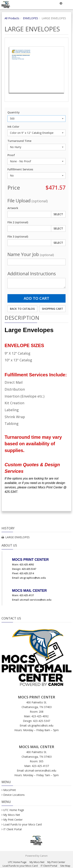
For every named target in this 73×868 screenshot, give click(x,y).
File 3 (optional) (18, 236)
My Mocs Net (12, 815)
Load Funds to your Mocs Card (22, 824)
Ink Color (13, 127)
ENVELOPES (30, 18)
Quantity (14, 112)
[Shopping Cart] (60, 5)
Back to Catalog (22, 309)
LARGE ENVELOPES (17, 537)
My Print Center (13, 820)
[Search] (51, 5)
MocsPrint (10, 790)
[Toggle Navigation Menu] (69, 5)
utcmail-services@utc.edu (36, 600)
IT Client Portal (12, 829)
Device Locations (14, 795)
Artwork (13, 208)
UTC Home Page (14, 810)
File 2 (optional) (18, 222)
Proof (11, 155)
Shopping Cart (52, 309)
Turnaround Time (19, 141)
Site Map (65, 866)
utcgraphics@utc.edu (33, 578)
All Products (12, 18)
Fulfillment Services (20, 169)
